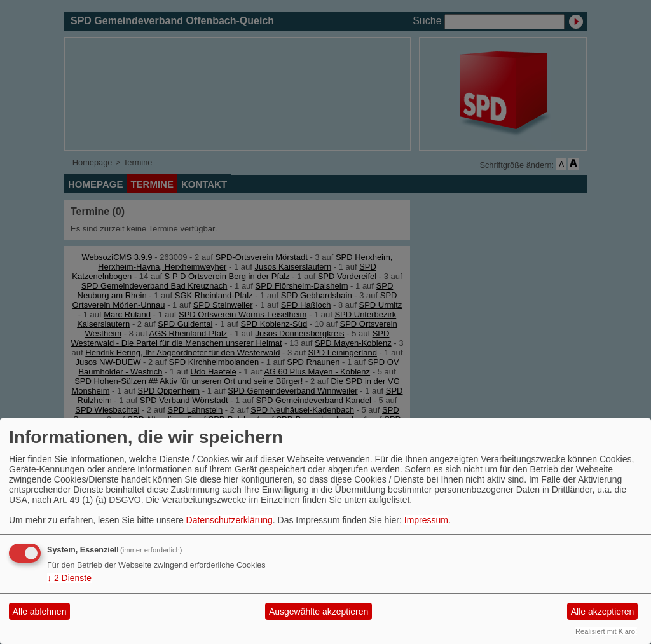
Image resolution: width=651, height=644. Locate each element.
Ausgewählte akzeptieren (319, 612)
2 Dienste (69, 578)
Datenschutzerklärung (230, 520)
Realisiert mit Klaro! (606, 631)
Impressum (426, 520)
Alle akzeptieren (603, 612)
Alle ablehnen (40, 612)
